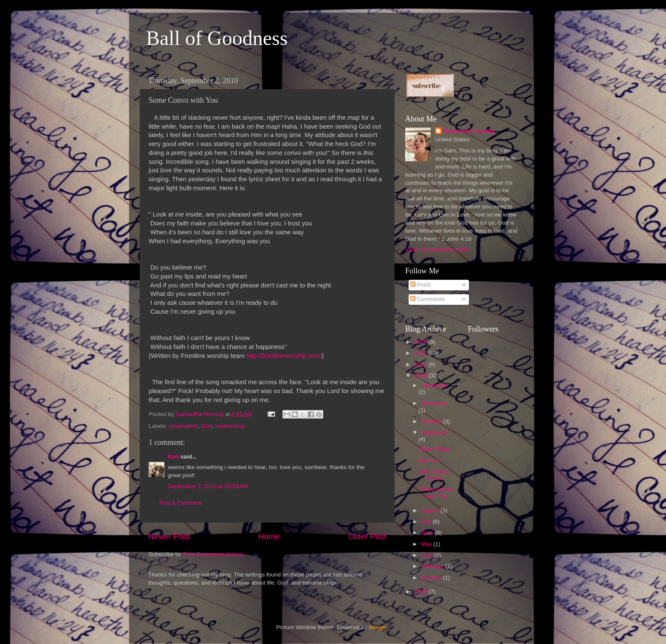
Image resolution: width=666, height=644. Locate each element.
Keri (173, 457)
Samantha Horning (469, 131)
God (207, 426)
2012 (421, 353)
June (428, 533)
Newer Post (169, 536)
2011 (421, 364)
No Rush (431, 460)
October (432, 421)
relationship (230, 426)
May (427, 544)
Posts (421, 285)
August (431, 510)
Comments (428, 299)
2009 (421, 592)
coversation (183, 426)
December (434, 385)
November (434, 403)
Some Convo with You (436, 493)
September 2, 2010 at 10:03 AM (208, 486)
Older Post (367, 536)
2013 (421, 342)
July (427, 522)
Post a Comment (181, 503)
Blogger (378, 627)
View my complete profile (437, 249)
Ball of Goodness (217, 38)
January (432, 578)
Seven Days (435, 449)
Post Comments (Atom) (213, 554)
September (435, 432)
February (433, 566)
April (428, 555)
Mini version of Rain (435, 475)
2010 (421, 375)
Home (269, 536)
